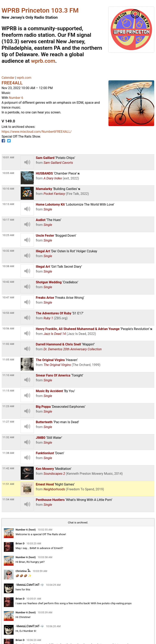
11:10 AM (8, 375)
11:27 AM (8, 422)
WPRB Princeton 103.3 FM (40, 10)
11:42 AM (8, 468)
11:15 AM (8, 390)
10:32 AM (8, 251)
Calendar (8, 78)
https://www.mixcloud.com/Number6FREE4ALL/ (37, 132)
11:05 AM (8, 359)
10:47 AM (8, 297)
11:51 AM (8, 484)
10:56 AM (8, 328)
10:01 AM (8, 157)
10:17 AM (8, 220)
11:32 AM (8, 437)
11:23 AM (8, 406)
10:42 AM (8, 282)
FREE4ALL (12, 83)
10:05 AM (8, 173)
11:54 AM (8, 499)
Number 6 (16, 98)
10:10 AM (8, 189)
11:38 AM (8, 453)
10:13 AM (8, 204)
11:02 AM (8, 344)
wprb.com (43, 61)
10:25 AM (8, 235)
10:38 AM (8, 266)
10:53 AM (8, 313)
